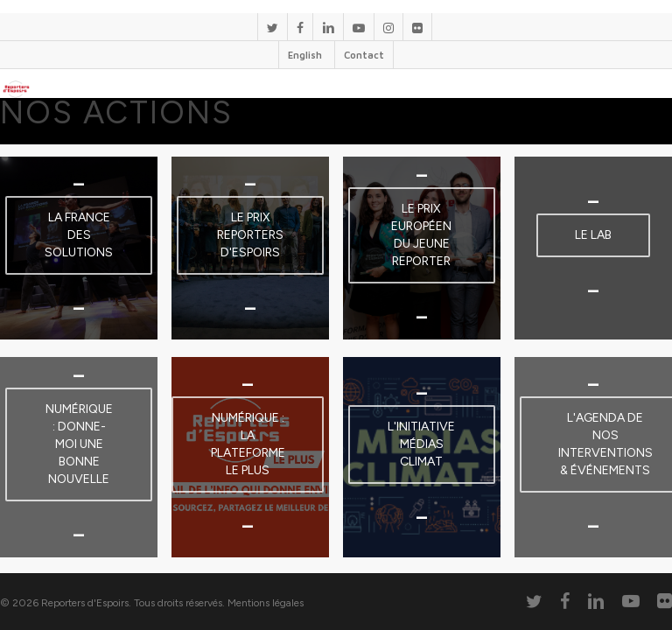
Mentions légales (266, 603)
